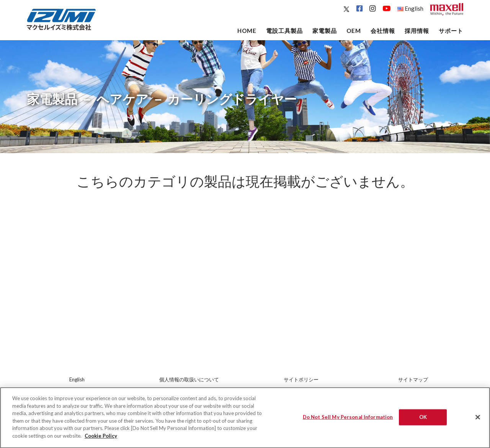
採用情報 (417, 31)
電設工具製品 (284, 31)
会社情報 (383, 31)
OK (423, 422)
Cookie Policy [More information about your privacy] (101, 441)
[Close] (478, 422)
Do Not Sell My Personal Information (348, 422)
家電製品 (325, 31)
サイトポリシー (301, 379)
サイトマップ (413, 379)
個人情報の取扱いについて (189, 379)
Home (247, 31)
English (410, 8)
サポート (451, 31)
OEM (354, 31)
